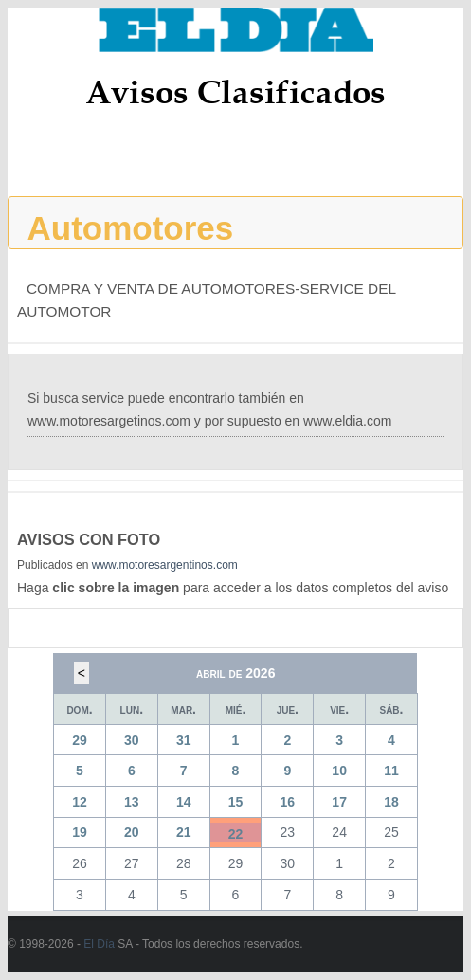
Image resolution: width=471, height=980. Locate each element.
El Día (99, 944)
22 (236, 834)
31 (184, 740)
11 (391, 771)
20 (132, 832)
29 (80, 740)
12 (80, 802)
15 (236, 802)
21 (184, 832)
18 (391, 802)
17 (339, 802)
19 (80, 832)
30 (132, 740)
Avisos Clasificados (235, 91)
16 (288, 802)
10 (339, 771)
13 (132, 802)
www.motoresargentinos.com (165, 565)
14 (184, 802)
